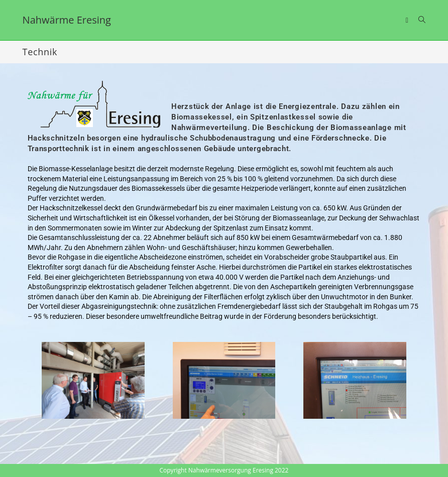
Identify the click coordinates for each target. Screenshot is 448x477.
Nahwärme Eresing (67, 20)
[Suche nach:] (418, 20)
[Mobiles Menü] (408, 20)
